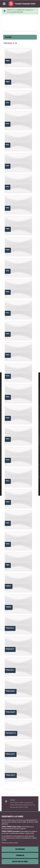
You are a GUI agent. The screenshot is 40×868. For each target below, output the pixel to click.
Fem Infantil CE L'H (11, 733)
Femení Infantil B (11, 712)
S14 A (8, 481)
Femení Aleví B (10, 649)
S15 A (8, 523)
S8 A (8, 145)
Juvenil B (9, 607)
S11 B (8, 292)
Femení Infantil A (11, 691)
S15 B (8, 544)
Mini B (8, 82)
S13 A (8, 439)
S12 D (8, 418)
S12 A (8, 355)
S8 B (8, 166)
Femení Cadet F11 (11, 775)
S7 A (8, 103)
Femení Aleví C (10, 670)
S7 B (8, 124)
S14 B (8, 502)
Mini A (8, 61)
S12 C (8, 397)
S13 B (8, 460)
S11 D (8, 334)
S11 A (8, 271)
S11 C (8, 313)
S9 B (8, 208)
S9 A (8, 187)
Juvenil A (9, 586)
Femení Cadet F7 (11, 754)
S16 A (8, 565)
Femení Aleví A (10, 628)
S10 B (8, 250)
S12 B (8, 376)
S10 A (8, 229)
